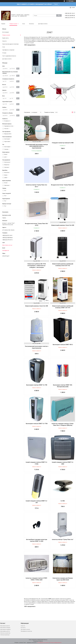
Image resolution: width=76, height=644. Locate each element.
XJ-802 (63, 501)
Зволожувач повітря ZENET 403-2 (63, 345)
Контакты (32, 24)
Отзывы (4, 53)
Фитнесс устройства (5, 633)
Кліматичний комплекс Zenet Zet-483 (63, 225)
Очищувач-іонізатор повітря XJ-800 (63, 143)
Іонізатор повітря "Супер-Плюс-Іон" (63, 539)
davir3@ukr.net (6, 250)
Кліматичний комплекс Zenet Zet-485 (37, 306)
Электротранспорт (5, 635)
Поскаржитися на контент (43, 643)
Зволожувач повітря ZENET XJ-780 (37, 385)
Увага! (56, 4)
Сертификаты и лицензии (8, 50)
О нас (24, 24)
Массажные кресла (5, 626)
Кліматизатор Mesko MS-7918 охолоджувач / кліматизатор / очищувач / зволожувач (37, 266)
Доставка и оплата (43, 24)
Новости (4, 41)
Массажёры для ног (5, 631)
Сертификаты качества (26, 631)
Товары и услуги (13, 24)
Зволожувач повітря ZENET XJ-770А (37, 424)
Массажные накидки (5, 628)
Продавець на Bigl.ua (38, 641)
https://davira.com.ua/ (7, 245)
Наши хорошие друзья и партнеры (11, 44)
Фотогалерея (6, 32)
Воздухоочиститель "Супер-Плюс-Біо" (63, 185)
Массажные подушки (5, 629)
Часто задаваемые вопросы (9, 56)
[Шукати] (59, 15)
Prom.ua (45, 640)
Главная (3, 24)
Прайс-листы (5, 38)
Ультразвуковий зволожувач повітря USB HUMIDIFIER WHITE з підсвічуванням (37, 146)
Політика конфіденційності (56, 643)
